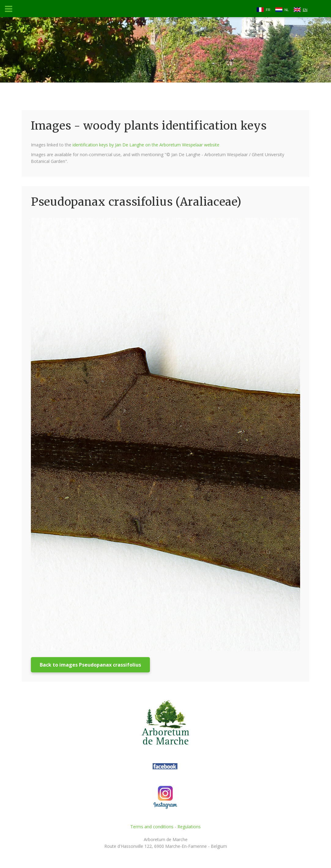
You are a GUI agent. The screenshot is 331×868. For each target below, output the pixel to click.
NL (287, 10)
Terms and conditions (152, 827)
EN (305, 10)
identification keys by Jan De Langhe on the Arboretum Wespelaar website (146, 145)
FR (268, 10)
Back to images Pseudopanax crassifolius (90, 665)
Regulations (189, 827)
